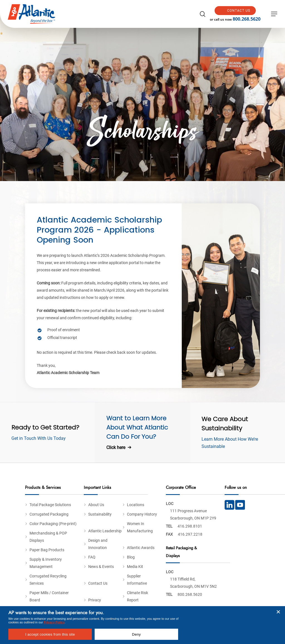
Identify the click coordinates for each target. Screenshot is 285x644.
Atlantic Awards (141, 548)
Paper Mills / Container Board (49, 596)
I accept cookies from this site (50, 634)
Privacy (95, 600)
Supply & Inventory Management (46, 563)
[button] (274, 14)
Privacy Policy (54, 622)
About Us (96, 505)
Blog (131, 557)
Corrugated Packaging (49, 514)
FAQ (92, 557)
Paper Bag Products (47, 550)
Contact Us (98, 583)
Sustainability (100, 514)
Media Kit (135, 567)
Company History (142, 514)
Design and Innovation (98, 544)
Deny (136, 634)
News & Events (101, 567)
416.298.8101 (190, 526)
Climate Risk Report (137, 596)
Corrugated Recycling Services (48, 580)
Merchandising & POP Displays (48, 537)
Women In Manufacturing (140, 527)
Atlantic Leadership (105, 531)
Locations (136, 505)
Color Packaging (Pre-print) (53, 524)
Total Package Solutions (50, 505)
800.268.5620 (249, 19)
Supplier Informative (137, 580)
